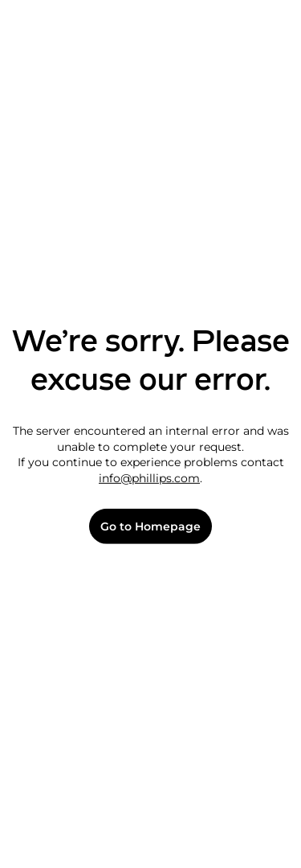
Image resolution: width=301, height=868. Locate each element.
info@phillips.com (149, 478)
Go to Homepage (150, 527)
